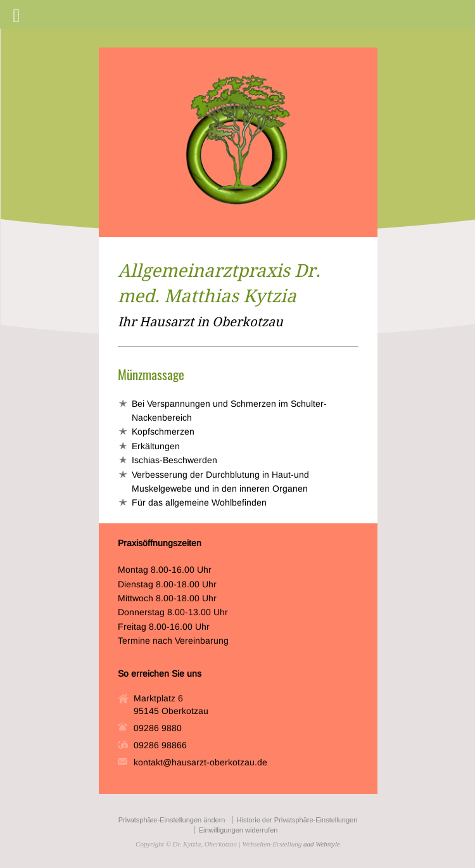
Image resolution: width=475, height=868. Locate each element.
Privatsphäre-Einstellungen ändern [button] (172, 820)
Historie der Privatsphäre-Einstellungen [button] (297, 820)
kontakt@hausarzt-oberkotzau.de (200, 762)
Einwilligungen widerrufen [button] (238, 830)
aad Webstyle (322, 844)
